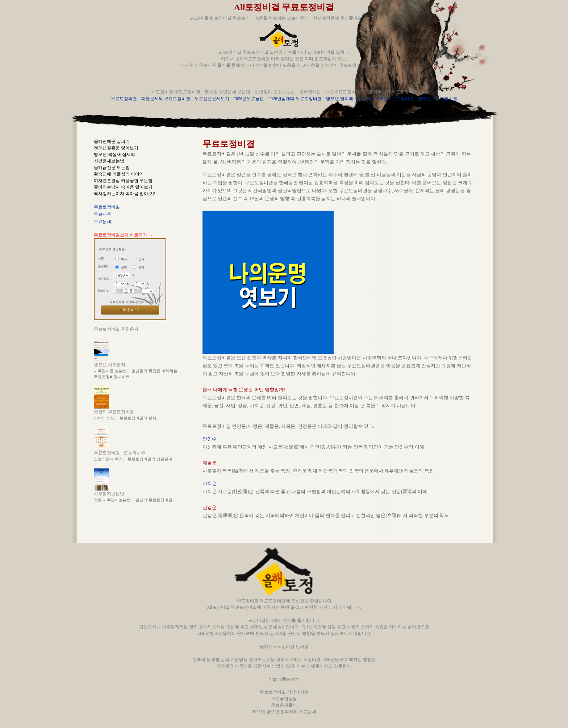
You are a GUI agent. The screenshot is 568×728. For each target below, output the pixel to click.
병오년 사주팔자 (110, 365)
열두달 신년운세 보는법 (227, 92)
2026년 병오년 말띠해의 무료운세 (284, 712)
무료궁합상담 (284, 699)
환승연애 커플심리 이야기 (119, 174)
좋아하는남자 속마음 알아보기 (123, 187)
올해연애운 (310, 92)
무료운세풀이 (284, 705)
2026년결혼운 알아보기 (116, 148)
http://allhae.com (284, 679)
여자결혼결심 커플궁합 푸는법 (123, 181)
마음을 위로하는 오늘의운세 (281, 18)
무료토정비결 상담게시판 (284, 692)
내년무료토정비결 (343, 92)
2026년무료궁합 (249, 99)
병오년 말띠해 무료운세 (349, 99)
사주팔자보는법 (109, 494)
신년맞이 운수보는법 (275, 92)
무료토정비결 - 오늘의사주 (120, 453)
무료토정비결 (124, 99)
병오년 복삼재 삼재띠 (114, 154)
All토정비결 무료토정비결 (284, 7)
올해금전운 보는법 (112, 167)
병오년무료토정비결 (438, 99)
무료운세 (103, 222)
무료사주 (103, 214)
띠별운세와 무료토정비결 (166, 99)
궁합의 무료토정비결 (114, 412)
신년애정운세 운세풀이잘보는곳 (344, 18)
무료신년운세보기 (212, 99)
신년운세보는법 (109, 161)
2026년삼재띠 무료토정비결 (295, 99)
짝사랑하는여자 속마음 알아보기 (125, 194)
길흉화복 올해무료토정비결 (391, 92)
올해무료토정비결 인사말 (284, 646)
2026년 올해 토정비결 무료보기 (220, 18)
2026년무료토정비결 (394, 99)
